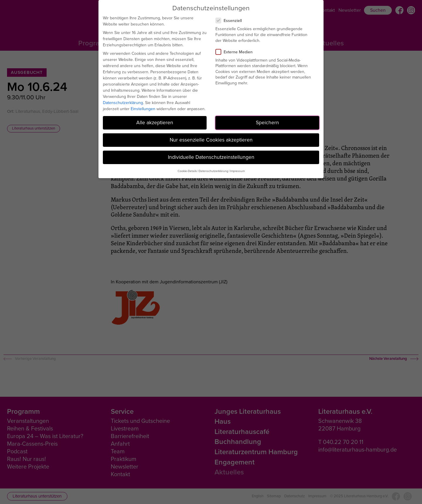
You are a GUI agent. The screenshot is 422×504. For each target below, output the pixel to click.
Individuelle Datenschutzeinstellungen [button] (211, 157)
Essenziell (231, 21)
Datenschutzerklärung (123, 103)
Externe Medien (236, 52)
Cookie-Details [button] (187, 171)
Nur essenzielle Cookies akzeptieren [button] (211, 140)
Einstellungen (143, 109)
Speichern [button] (267, 122)
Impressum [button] (237, 171)
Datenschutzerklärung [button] (213, 171)
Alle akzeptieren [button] (155, 122)
